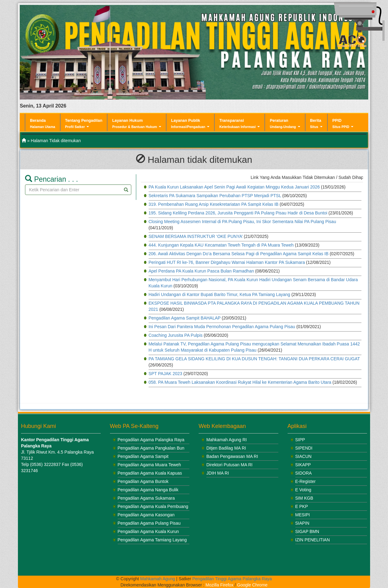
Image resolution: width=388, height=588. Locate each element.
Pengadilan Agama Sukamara (146, 498)
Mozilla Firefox (219, 585)
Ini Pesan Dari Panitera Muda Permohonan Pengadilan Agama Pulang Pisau (222, 327)
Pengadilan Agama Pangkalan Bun (151, 448)
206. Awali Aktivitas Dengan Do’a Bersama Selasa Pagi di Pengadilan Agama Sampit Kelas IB (239, 254)
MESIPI (303, 515)
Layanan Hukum (137, 123)
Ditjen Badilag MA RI (226, 448)
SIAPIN (302, 523)
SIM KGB (304, 498)
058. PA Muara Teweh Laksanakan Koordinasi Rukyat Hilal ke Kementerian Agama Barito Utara (240, 382)
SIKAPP (303, 465)
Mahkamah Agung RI (227, 440)
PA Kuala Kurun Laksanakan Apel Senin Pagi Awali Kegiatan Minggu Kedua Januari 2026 (234, 187)
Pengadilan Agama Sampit (143, 456)
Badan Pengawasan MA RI (232, 456)
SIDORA (304, 473)
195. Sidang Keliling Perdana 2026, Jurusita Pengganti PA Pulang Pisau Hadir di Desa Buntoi (238, 213)
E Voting (303, 490)
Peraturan (285, 123)
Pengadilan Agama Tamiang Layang (152, 540)
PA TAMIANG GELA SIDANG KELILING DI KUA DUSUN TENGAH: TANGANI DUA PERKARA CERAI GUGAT (254, 359)
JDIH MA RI (218, 473)
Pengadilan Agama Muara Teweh (149, 465)
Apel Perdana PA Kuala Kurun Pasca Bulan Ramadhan (201, 271)
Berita (316, 123)
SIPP (300, 440)
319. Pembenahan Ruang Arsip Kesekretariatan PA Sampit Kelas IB (214, 204)
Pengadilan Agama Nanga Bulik (148, 490)
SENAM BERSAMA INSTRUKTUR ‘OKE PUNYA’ (196, 236)
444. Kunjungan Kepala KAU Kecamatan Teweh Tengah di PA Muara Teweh (221, 245)
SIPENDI (304, 448)
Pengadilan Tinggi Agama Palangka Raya (232, 579)
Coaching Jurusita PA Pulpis (176, 335)
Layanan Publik (190, 123)
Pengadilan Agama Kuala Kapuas (150, 473)
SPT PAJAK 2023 (165, 374)
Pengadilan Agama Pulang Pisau (149, 523)
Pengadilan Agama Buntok (143, 481)
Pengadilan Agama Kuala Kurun (148, 531)
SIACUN (304, 456)
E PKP (302, 506)
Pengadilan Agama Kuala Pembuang (153, 506)
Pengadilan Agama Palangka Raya (151, 440)
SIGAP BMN (307, 531)
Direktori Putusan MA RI (229, 465)
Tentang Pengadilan (84, 123)
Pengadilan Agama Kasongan (146, 515)
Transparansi (240, 123)
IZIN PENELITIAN (313, 540)
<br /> (60, 523)
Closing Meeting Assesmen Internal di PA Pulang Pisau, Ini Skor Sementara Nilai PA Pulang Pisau (242, 222)
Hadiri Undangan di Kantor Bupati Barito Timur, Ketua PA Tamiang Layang (219, 294)
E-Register (306, 481)
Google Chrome (252, 585)
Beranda (43, 123)
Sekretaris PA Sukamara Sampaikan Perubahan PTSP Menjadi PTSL (215, 196)
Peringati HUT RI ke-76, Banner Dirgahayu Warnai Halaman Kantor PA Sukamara (227, 262)
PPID (343, 123)
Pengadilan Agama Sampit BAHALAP (185, 318)
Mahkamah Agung (158, 579)
